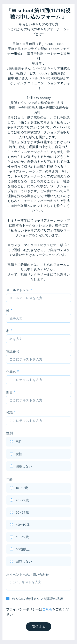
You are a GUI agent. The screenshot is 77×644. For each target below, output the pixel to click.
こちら (47, 609)
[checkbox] (8, 599)
